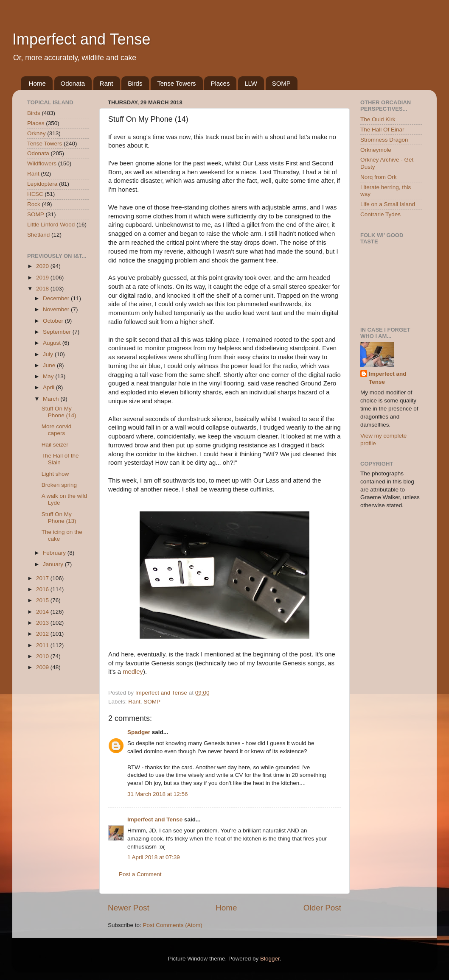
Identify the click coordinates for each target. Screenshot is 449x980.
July (49, 354)
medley (133, 672)
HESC (35, 194)
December (57, 298)
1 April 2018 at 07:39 (154, 857)
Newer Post (129, 908)
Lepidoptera (42, 184)
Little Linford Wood (51, 225)
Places (220, 83)
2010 (43, 656)
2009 (43, 667)
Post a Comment (140, 874)
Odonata (73, 83)
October (54, 321)
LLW (251, 83)
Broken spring (59, 485)
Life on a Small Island (388, 204)
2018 (43, 289)
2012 (43, 634)
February (55, 553)
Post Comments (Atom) (173, 925)
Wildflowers (42, 163)
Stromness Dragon (384, 140)
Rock (34, 204)
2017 (43, 578)
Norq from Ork (379, 177)
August (53, 343)
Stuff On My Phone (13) (59, 518)
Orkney (36, 133)
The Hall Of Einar (382, 130)
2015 (43, 600)
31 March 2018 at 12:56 (158, 794)
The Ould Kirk (378, 119)
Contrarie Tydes (380, 214)
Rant (107, 83)
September (58, 332)
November (57, 309)
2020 (43, 266)
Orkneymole (376, 150)
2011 (43, 645)
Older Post (322, 908)
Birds (135, 83)
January (54, 564)
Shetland (38, 235)
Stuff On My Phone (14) (59, 412)
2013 (43, 623)
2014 (43, 612)
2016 (43, 589)
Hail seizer (55, 445)
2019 (43, 278)
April (49, 387)
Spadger (139, 732)
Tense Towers (176, 83)
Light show (55, 474)
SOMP (281, 83)
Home (37, 83)
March (52, 399)
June (50, 365)
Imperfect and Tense (81, 39)
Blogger (270, 959)
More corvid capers (57, 430)
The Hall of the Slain (60, 459)
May (49, 376)
